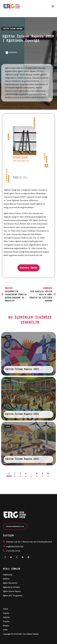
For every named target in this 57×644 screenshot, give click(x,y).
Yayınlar (6, 613)
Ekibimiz (6, 579)
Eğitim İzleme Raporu (13, 29)
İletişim (6, 626)
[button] (15, 526)
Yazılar (6, 609)
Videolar (6, 617)
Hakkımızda (8, 575)
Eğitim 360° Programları (13, 596)
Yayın (8, 337)
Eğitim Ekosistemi (10, 583)
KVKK (5, 630)
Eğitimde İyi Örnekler (12, 587)
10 (48, 474)
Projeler (6, 621)
